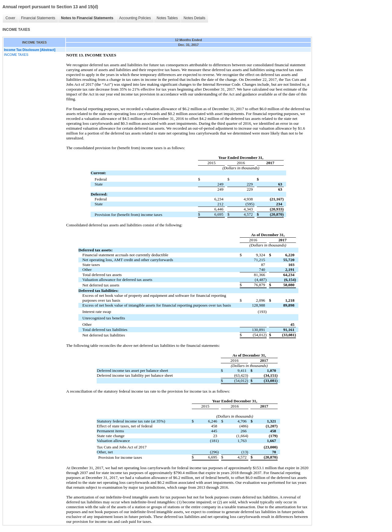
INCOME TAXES (16, 55)
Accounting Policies (135, 18)
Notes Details (194, 18)
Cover (10, 18)
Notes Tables (167, 18)
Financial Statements (38, 18)
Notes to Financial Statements (87, 18)
